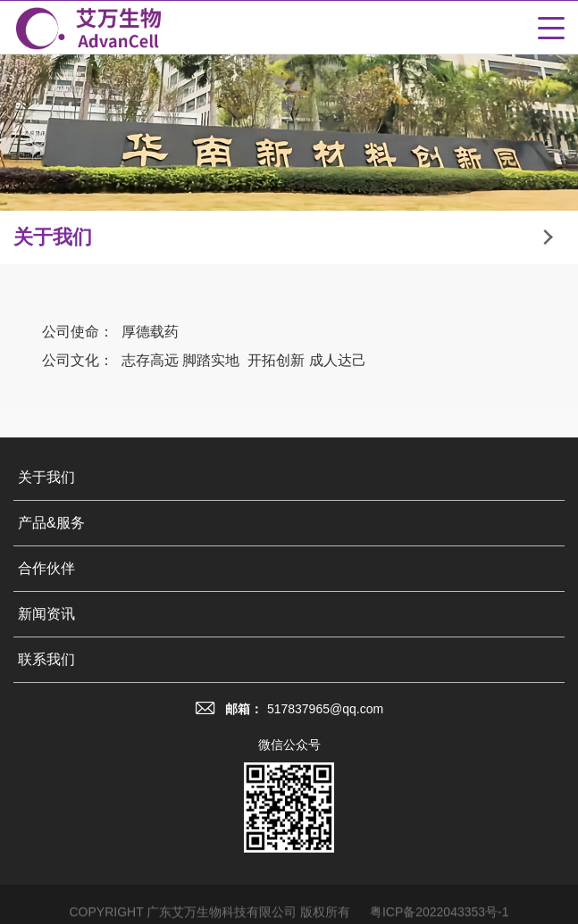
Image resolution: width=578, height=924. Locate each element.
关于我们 (46, 480)
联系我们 (46, 662)
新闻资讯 (46, 616)
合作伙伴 (46, 571)
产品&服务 (51, 525)
